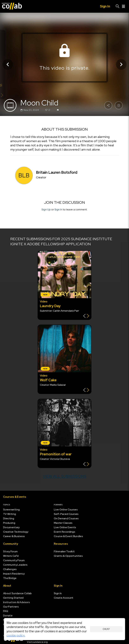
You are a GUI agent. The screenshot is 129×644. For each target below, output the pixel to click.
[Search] (118, 6)
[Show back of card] (86, 316)
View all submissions (65, 476)
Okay (106, 629)
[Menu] (123, 6)
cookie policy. (16, 635)
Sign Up (46, 210)
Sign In (58, 210)
